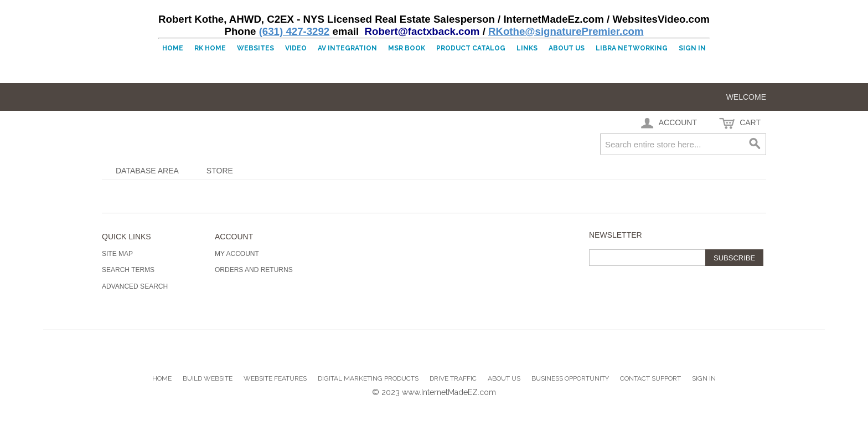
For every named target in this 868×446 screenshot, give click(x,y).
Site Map (117, 254)
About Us (567, 48)
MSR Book (407, 48)
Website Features (275, 378)
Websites (255, 48)
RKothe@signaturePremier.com (566, 31)
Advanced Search (135, 286)
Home (173, 48)
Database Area (147, 171)
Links (527, 48)
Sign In (692, 48)
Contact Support (650, 378)
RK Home (210, 48)
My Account (237, 254)
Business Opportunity (570, 378)
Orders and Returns (254, 270)
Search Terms (128, 270)
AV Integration (347, 48)
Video (296, 48)
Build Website (208, 378)
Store (220, 171)
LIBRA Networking (632, 48)
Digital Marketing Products (368, 378)
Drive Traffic (453, 378)
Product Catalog (471, 48)
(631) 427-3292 (294, 31)
